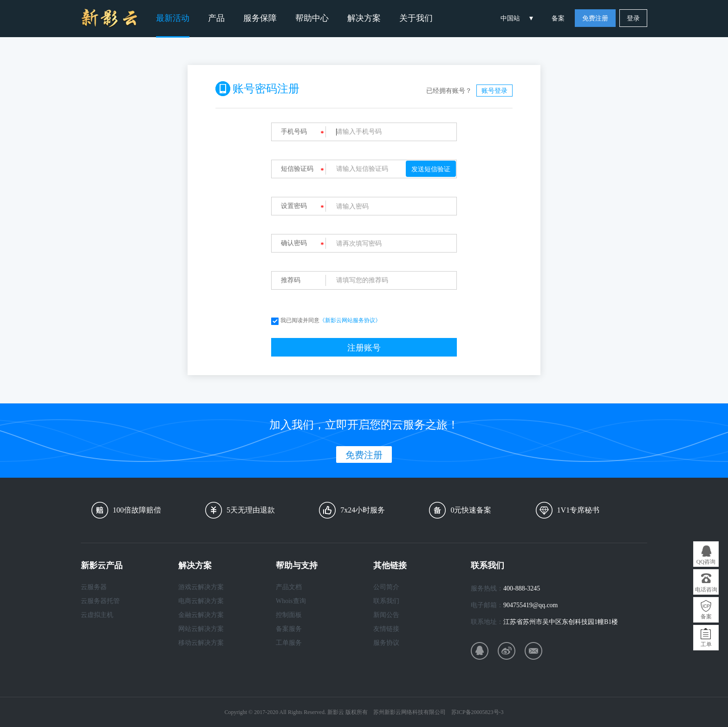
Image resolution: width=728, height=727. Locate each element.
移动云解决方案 (201, 643)
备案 (558, 18)
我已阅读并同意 (326, 320)
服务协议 (386, 643)
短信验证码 (297, 169)
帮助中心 (312, 18)
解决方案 (364, 18)
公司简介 (386, 587)
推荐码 (291, 280)
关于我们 (416, 18)
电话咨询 (706, 590)
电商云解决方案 (201, 601)
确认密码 (294, 243)
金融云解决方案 (201, 615)
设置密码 (294, 206)
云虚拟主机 (97, 615)
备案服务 (289, 629)
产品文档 (289, 587)
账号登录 (494, 91)
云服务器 (94, 587)
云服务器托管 (100, 601)
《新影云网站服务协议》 (350, 320)
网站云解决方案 (201, 629)
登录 (633, 18)
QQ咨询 (706, 562)
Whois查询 (291, 601)
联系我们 (386, 601)
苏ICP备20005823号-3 (478, 712)
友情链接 (386, 629)
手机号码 (294, 132)
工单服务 (289, 643)
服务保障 (260, 18)
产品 (216, 18)
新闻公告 (386, 615)
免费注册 (595, 18)
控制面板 (289, 615)
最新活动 (173, 18)
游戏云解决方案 (201, 587)
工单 (706, 644)
